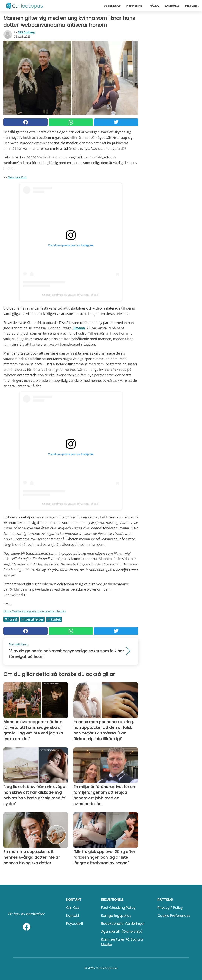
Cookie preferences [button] (174, 916)
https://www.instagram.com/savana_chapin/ (35, 611)
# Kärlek (54, 619)
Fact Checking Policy (118, 908)
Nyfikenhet (135, 6)
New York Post (17, 177)
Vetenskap (112, 6)
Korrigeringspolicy (116, 916)
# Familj (11, 619)
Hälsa (154, 6)
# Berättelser (32, 619)
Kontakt (73, 916)
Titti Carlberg (26, 32)
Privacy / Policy (170, 908)
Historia (192, 6)
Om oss (73, 908)
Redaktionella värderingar (123, 923)
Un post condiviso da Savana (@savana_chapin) (71, 295)
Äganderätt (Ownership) (122, 931)
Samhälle (172, 6)
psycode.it (75, 923)
